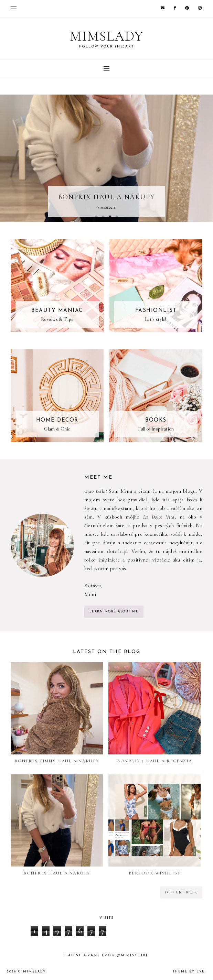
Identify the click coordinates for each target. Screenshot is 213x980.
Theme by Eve (189, 972)
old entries (181, 892)
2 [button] (103, 217)
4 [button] (117, 217)
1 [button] (96, 217)
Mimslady (34, 972)
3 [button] (110, 217)
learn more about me (114, 612)
